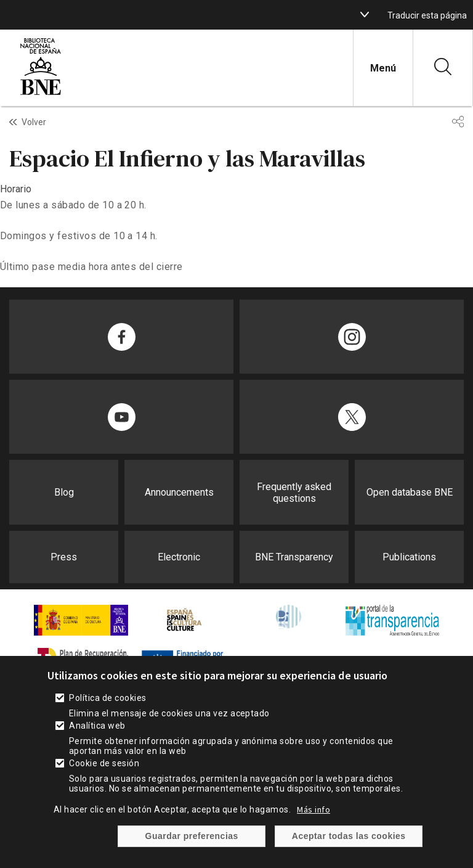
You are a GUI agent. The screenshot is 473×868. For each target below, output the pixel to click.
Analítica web (97, 746)
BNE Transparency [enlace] (294, 557)
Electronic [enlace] (179, 557)
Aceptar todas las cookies (349, 856)
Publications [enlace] (409, 557)
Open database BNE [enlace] (410, 492)
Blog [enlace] (64, 492)
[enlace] (41, 93)
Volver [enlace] (34, 122)
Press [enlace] (64, 557)
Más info (313, 830)
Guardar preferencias (192, 856)
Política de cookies (107, 718)
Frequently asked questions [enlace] (294, 493)
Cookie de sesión (104, 784)
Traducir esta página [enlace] (427, 15)
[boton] (365, 15)
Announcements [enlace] (179, 492)
